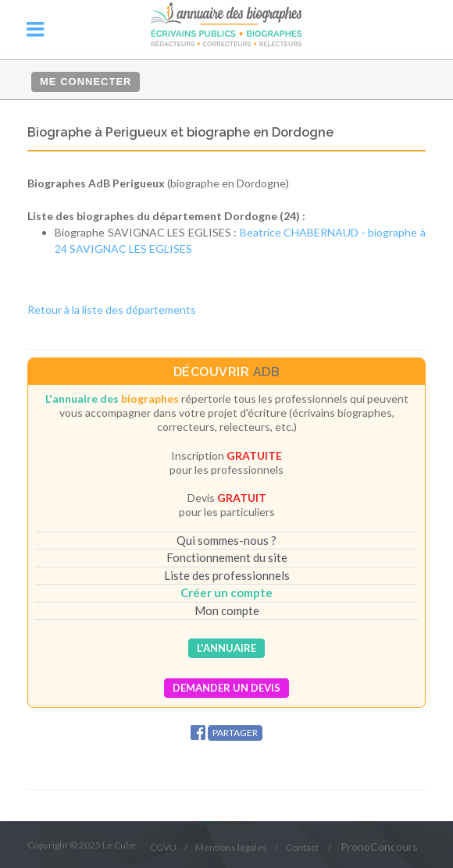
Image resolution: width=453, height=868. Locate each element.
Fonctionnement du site (227, 557)
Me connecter (86, 82)
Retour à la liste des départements (112, 309)
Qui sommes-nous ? (226, 540)
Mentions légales (231, 847)
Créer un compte (226, 592)
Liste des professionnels (227, 575)
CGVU (163, 847)
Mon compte (227, 610)
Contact (302, 847)
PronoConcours (379, 847)
